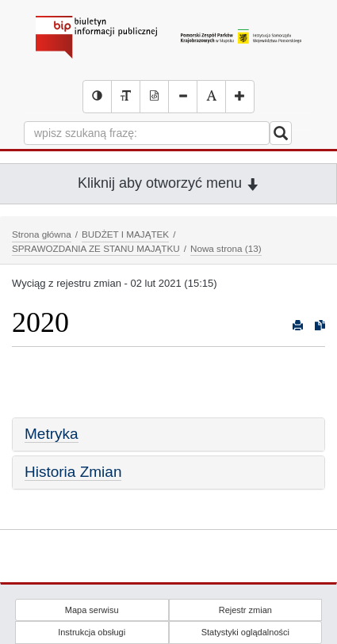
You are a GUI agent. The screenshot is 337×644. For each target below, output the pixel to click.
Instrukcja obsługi (92, 632)
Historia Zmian (73, 472)
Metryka (52, 434)
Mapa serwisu (92, 610)
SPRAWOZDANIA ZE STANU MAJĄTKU (96, 248)
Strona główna (42, 234)
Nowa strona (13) (226, 248)
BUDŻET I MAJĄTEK (125, 234)
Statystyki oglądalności (245, 632)
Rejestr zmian (245, 610)
